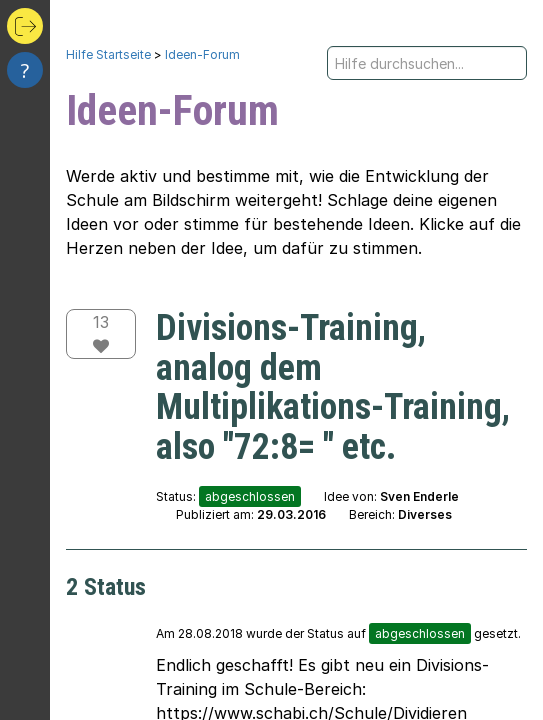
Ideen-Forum (202, 54)
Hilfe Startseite (108, 54)
